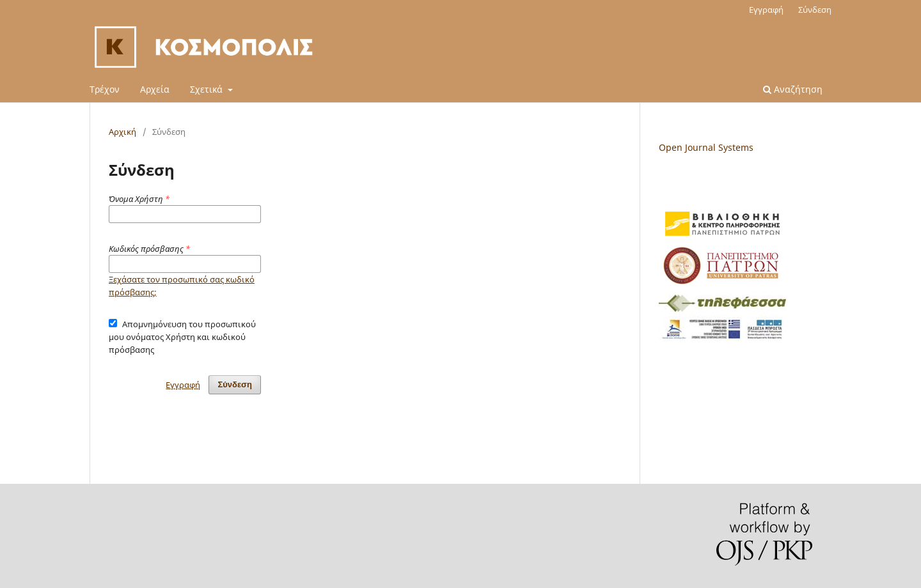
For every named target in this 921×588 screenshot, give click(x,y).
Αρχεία (155, 89)
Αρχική (122, 132)
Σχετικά (208, 89)
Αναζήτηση (793, 89)
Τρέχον (105, 89)
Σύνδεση (815, 10)
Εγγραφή (766, 10)
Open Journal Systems (706, 147)
